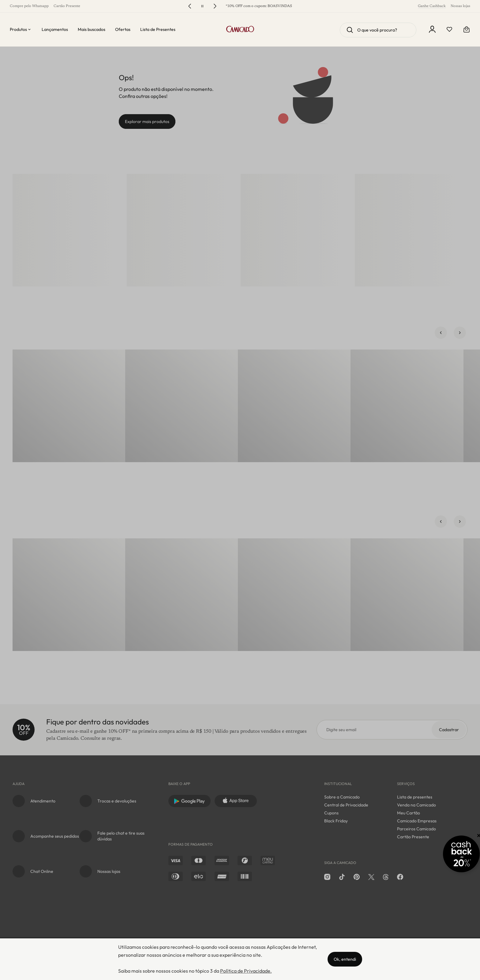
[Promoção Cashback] (446, 853)
